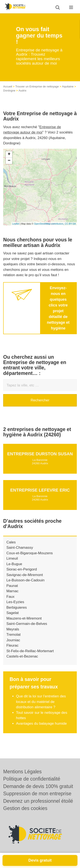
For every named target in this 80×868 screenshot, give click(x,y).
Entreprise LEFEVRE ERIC (40, 490)
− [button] (9, 161)
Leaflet (16, 224)
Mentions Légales (22, 772)
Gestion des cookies (25, 808)
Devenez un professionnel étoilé (38, 801)
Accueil (8, 86)
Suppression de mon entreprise (37, 794)
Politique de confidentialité (32, 779)
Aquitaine (68, 86)
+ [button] (9, 154)
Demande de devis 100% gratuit (38, 786)
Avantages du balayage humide (41, 724)
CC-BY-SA (70, 224)
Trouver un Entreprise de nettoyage (37, 86)
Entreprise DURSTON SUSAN (40, 454)
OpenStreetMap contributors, (49, 224)
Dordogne (9, 91)
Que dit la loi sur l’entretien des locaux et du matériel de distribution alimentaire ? (41, 702)
